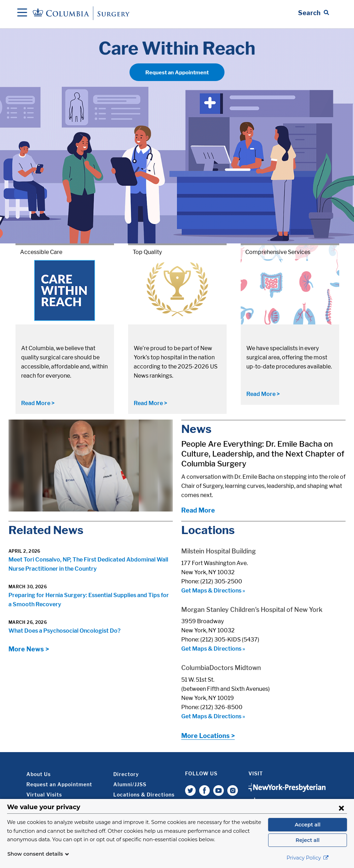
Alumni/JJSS (130, 784)
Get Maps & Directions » (213, 591)
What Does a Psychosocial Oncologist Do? (65, 631)
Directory (126, 774)
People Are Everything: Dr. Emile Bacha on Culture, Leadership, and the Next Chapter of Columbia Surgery (263, 454)
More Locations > (208, 736)
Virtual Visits (44, 795)
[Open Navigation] (22, 13)
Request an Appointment (177, 73)
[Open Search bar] (314, 13)
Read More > (38, 403)
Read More (198, 510)
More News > (29, 649)
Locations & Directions (144, 795)
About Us (39, 774)
